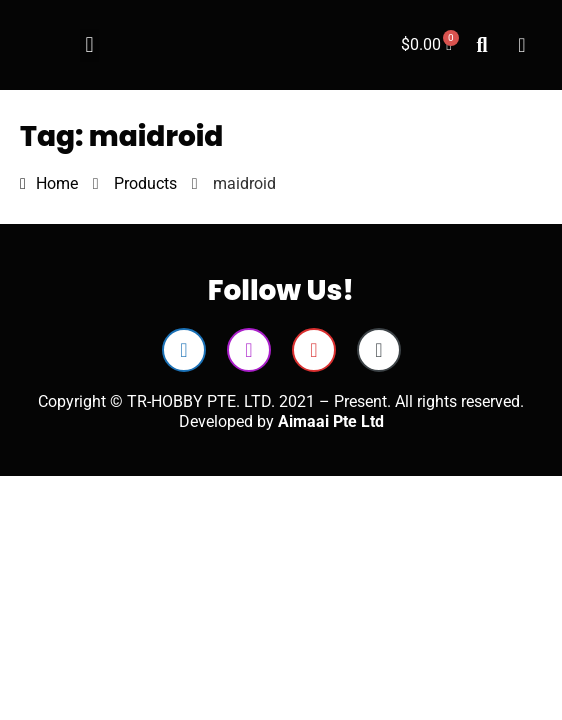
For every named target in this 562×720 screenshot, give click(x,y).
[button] (89, 45)
